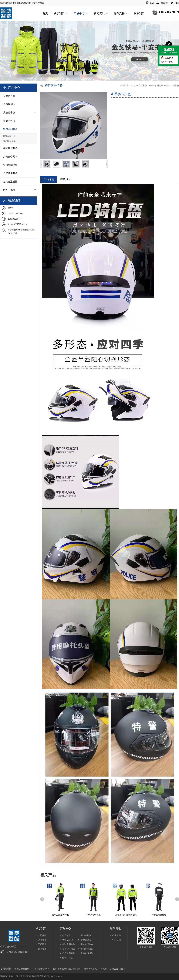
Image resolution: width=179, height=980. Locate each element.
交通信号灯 (9, 96)
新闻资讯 (101, 13)
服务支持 (121, 13)
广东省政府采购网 (41, 969)
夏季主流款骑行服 (60, 915)
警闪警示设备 (10, 165)
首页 (45, 13)
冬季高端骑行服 (93, 915)
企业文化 (41, 940)
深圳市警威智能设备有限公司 (67, 969)
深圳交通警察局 (22, 969)
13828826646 (117, 969)
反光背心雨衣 (10, 157)
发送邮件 (169, 62)
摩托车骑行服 (9, 136)
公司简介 (41, 935)
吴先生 (104, 969)
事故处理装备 (10, 148)
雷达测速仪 (9, 121)
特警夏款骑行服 (159, 915)
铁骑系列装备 (10, 129)
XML (150, 3)
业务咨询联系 (90, 969)
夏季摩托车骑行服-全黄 (126, 915)
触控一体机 (9, 190)
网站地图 (163, 3)
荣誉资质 (41, 949)
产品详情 (49, 179)
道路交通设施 (10, 182)
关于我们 (61, 13)
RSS (175, 3)
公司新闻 (115, 935)
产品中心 (81, 13)
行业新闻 (115, 940)
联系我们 (139, 13)
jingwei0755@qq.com (18, 224)
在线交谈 (169, 58)
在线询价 (66, 179)
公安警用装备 (10, 173)
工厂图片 (41, 944)
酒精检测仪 (9, 104)
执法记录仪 (9, 113)
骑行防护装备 (9, 141)
